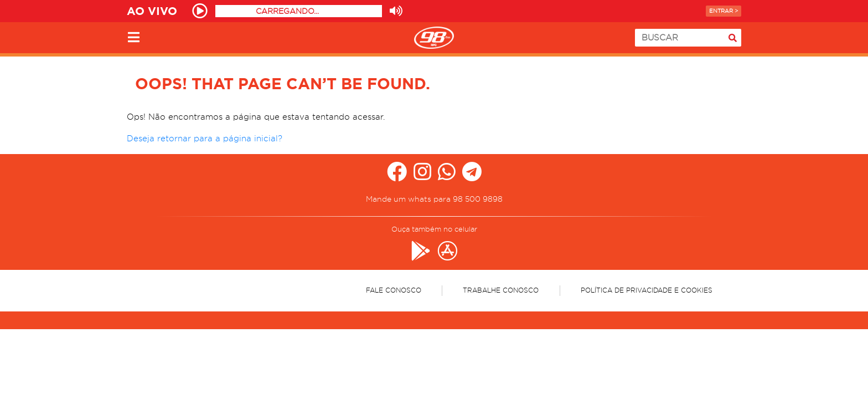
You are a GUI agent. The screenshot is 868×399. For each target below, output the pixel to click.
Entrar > (724, 11)
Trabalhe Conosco (501, 290)
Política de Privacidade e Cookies (647, 290)
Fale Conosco (394, 290)
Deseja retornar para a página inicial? (205, 139)
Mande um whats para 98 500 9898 (434, 199)
